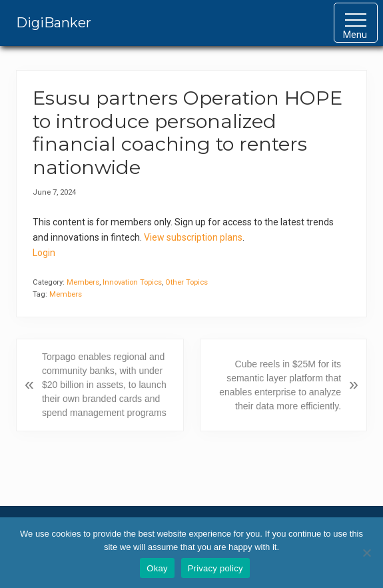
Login (44, 253)
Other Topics (187, 282)
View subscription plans (193, 237)
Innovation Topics (132, 282)
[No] (366, 553)
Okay (157, 568)
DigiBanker (54, 23)
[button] (356, 23)
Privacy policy (215, 568)
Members (83, 282)
